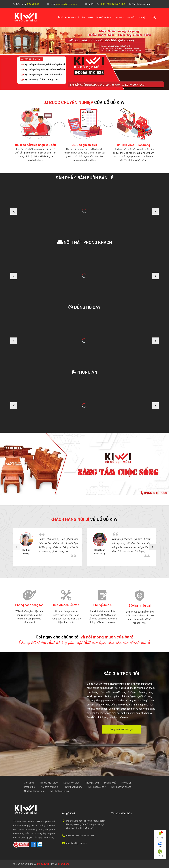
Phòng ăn (85, 372)
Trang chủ (64, 864)
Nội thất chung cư (50, 787)
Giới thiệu (29, 783)
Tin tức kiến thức (122, 813)
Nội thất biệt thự (97, 787)
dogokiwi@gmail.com (67, 4)
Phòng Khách (92, 783)
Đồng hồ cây (85, 307)
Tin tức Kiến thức (49, 783)
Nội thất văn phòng (121, 787)
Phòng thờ (29, 787)
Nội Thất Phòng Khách (85, 242)
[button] (155, 547)
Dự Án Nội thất (71, 783)
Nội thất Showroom (34, 791)
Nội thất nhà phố (74, 787)
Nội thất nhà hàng (60, 791)
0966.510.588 (73, 836)
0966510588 (33, 4)
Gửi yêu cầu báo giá (121, 729)
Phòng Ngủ (110, 783)
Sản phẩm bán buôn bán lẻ (85, 177)
